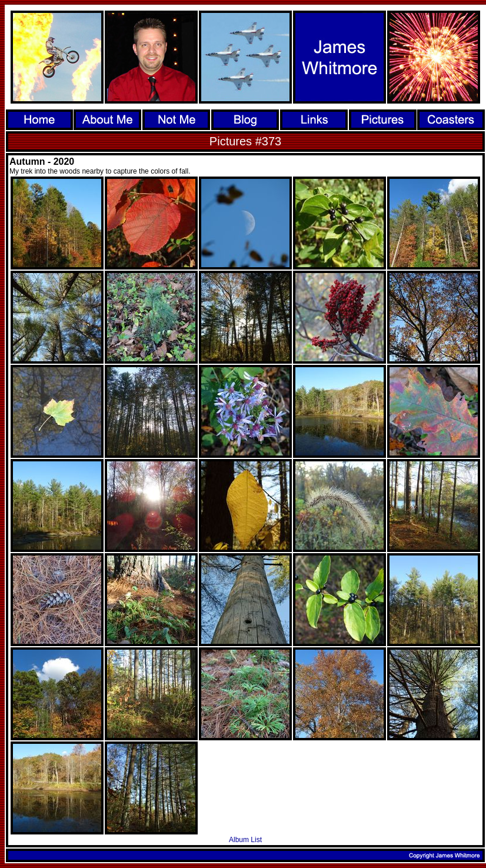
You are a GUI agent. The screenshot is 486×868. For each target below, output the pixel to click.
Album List (245, 840)
